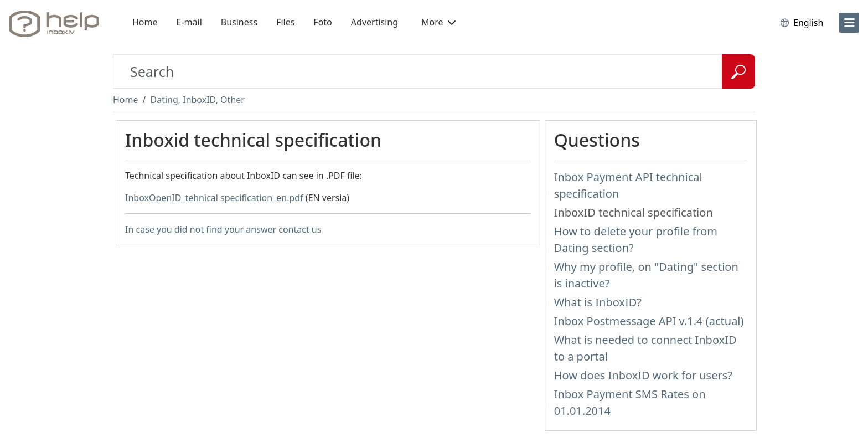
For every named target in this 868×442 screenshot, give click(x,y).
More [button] (438, 22)
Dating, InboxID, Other (197, 100)
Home (145, 22)
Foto (322, 22)
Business (239, 22)
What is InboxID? (598, 302)
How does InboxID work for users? (643, 375)
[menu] (849, 23)
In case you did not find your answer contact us (223, 229)
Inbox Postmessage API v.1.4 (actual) (649, 321)
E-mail (189, 22)
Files (285, 22)
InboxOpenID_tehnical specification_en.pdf (214, 198)
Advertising (374, 22)
